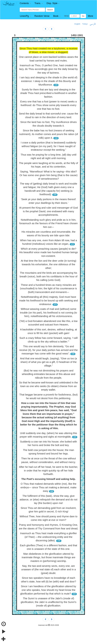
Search (50, 10)
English (77, 24)
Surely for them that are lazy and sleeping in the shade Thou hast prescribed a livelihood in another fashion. (48, 93)
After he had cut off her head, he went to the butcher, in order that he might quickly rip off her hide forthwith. (49, 470)
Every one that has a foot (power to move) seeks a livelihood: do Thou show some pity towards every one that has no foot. (49, 105)
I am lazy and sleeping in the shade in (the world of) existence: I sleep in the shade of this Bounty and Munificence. (49, 81)
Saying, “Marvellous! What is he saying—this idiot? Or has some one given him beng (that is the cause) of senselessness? (48, 175)
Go (83, 16)
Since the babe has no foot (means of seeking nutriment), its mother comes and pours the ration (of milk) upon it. (48, 134)
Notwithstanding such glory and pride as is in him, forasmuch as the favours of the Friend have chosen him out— (48, 223)
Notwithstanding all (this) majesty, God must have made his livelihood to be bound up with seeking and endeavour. (48, 300)
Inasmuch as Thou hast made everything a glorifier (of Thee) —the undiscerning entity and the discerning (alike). (49, 537)
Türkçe (85, 24)
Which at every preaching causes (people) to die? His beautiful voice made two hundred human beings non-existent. (49, 252)
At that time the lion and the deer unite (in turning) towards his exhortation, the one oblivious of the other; (48, 264)
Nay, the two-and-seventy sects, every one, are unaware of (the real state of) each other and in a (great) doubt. (49, 569)
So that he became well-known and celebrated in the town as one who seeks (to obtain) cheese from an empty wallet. (49, 386)
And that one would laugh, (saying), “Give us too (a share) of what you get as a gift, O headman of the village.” (48, 362)
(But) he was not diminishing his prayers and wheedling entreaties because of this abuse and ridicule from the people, (49, 374)
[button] (25, 3)
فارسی (93, 24)
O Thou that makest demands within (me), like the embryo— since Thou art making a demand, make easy (48, 487)
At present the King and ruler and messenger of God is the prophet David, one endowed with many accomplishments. (48, 211)
